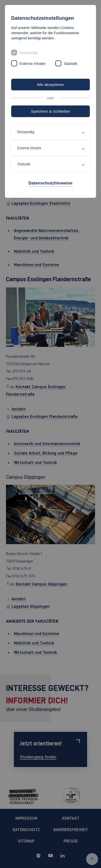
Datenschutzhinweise (50, 183)
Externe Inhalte (33, 64)
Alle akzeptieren (50, 85)
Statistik (71, 64)
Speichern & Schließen (50, 111)
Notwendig (29, 53)
